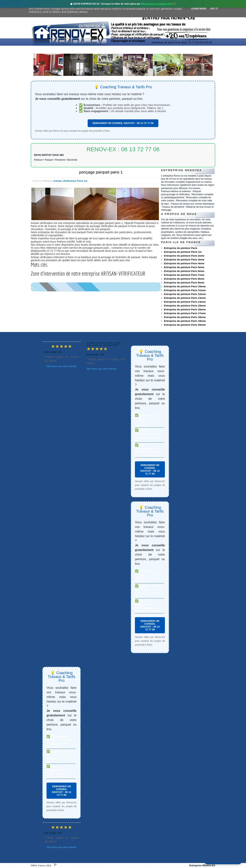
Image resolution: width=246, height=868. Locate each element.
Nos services (86, 50)
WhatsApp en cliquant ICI (156, 4)
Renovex (62, 50)
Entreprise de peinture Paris (181, 248)
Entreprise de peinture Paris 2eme (184, 256)
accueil (41, 50)
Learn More (199, 9)
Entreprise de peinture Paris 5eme (184, 267)
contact (179, 50)
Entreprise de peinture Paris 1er (183, 252)
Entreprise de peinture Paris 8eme (184, 279)
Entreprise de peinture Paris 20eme (185, 325)
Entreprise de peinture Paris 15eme (185, 306)
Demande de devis (152, 50)
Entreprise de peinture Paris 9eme (184, 283)
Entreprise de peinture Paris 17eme (185, 313)
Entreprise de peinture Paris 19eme (185, 321)
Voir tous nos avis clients (61, 366)
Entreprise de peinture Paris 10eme (185, 286)
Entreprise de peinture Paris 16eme (185, 309)
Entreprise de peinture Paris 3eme (184, 260)
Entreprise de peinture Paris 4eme (184, 263)
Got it (214, 9)
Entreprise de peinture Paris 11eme (185, 290)
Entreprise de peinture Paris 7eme (184, 275)
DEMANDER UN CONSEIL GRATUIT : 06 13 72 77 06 (123, 123)
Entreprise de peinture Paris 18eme (185, 317)
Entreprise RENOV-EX (202, 865)
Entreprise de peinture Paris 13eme (185, 298)
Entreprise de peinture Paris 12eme (185, 294)
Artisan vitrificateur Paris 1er (71, 181)
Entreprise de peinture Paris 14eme (185, 302)
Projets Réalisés (118, 50)
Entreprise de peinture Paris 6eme (184, 271)
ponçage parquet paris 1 (101, 172)
